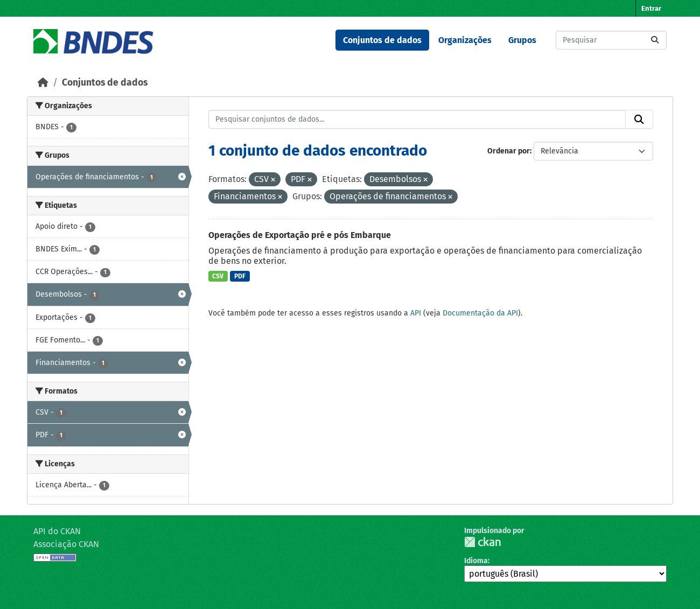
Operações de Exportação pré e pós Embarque (300, 235)
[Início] (43, 83)
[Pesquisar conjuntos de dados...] (611, 40)
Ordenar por (509, 151)
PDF (240, 276)
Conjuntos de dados (382, 40)
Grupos (522, 40)
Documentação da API (480, 313)
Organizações (465, 40)
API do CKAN (57, 531)
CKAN (482, 542)
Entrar (651, 8)
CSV (218, 276)
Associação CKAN (66, 544)
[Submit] (655, 40)
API (416, 313)
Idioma (476, 561)
